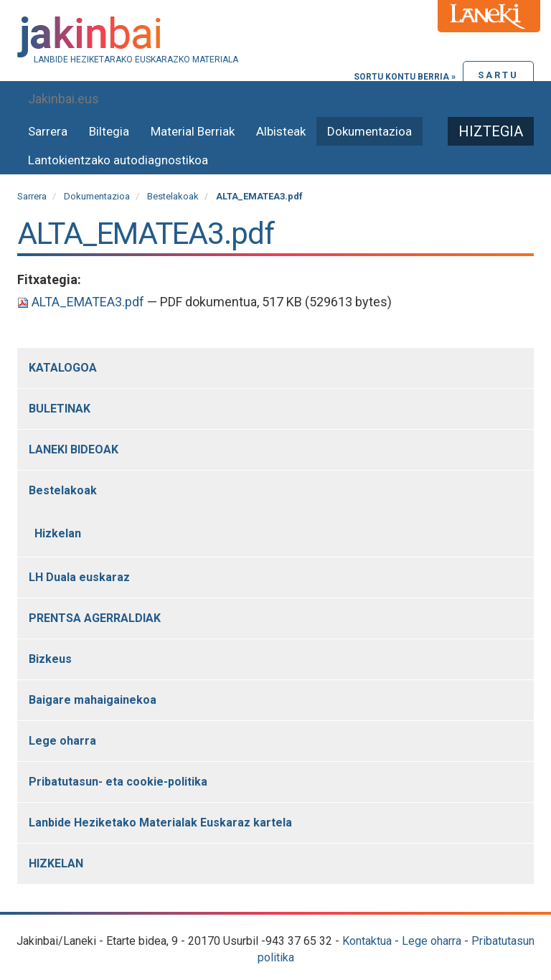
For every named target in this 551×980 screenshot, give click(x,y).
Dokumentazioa (369, 131)
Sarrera (48, 131)
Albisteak (281, 131)
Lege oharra (432, 941)
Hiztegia (491, 131)
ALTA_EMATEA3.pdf (82, 302)
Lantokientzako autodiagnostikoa (118, 160)
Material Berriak (193, 131)
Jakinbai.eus (63, 99)
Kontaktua (367, 941)
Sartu (498, 75)
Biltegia (109, 131)
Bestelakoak (173, 196)
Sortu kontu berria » (405, 77)
